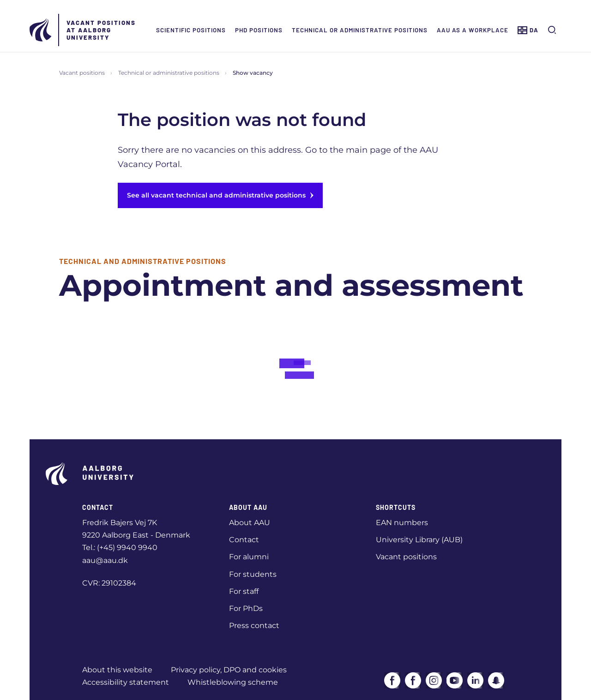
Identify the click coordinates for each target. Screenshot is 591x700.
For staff (244, 591)
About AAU (250, 523)
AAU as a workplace (473, 30)
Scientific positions (191, 30)
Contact (244, 540)
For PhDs (246, 608)
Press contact (254, 625)
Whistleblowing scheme (233, 682)
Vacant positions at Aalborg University (101, 30)
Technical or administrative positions (360, 30)
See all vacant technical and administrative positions (220, 195)
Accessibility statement (126, 682)
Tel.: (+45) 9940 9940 (120, 547)
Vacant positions (82, 73)
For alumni (249, 557)
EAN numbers (402, 523)
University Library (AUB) (419, 540)
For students (253, 574)
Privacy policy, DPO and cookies (229, 670)
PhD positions (259, 30)
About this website (117, 670)
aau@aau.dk (105, 560)
